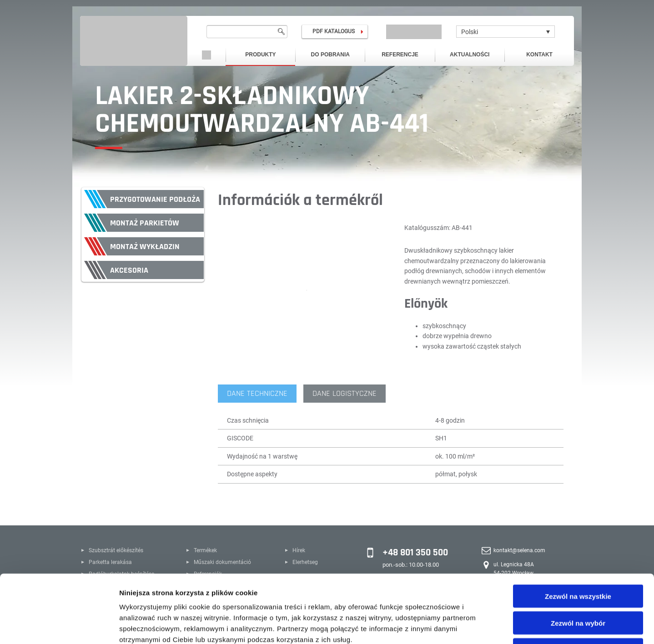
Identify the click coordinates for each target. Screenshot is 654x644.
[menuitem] (506, 32)
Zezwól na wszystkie (578, 532)
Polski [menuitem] (470, 32)
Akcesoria (129, 270)
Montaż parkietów (145, 223)
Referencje (400, 55)
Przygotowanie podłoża (155, 199)
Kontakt (539, 55)
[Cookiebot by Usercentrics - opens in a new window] (59, 626)
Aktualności (470, 55)
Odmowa (578, 586)
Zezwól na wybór (578, 559)
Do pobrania (330, 55)
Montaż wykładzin (145, 247)
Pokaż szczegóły (485, 626)
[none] (506, 32)
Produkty (260, 55)
